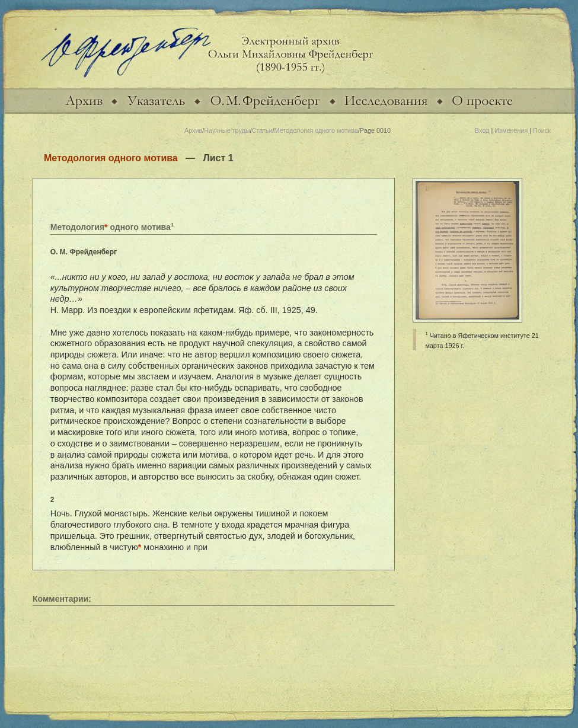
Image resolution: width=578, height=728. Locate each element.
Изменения (511, 130)
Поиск (542, 130)
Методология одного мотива (316, 130)
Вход (482, 130)
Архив (193, 130)
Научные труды (227, 130)
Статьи (262, 130)
